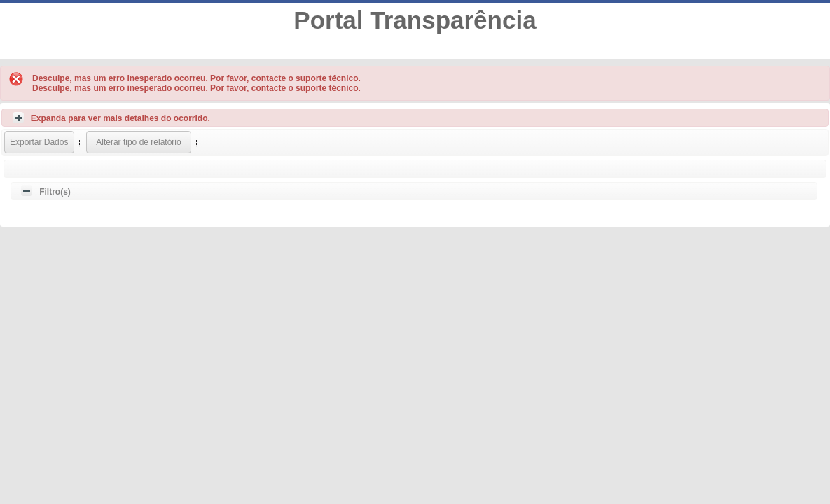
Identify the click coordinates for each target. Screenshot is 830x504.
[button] (39, 142)
